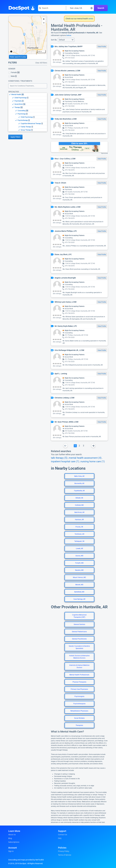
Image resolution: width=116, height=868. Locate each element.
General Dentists (79, 624)
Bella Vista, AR (79, 476)
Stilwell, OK (79, 498)
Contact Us (63, 835)
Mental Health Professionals (79, 675)
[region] (28, 35)
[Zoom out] (44, 23)
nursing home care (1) (93, 461)
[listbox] (28, 112)
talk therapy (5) (59, 458)
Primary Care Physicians (79, 689)
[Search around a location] (80, 8)
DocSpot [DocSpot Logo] (21, 8)
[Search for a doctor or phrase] (52, 8)
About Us (12, 835)
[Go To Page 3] (84, 446)
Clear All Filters (41, 63)
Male (13, 76)
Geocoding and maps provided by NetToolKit (26, 860)
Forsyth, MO (79, 563)
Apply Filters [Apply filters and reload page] (15, 137)
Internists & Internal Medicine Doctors (79, 666)
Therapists (79, 725)
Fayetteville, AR (79, 491)
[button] (66, 40)
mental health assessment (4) (85, 458)
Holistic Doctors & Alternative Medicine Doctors (79, 657)
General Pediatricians (79, 632)
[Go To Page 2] (79, 446)
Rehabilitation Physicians (79, 711)
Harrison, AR (79, 520)
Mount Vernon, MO (79, 577)
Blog (10, 838)
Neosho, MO (79, 570)
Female (14, 72)
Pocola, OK (79, 527)
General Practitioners (79, 639)
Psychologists (79, 696)
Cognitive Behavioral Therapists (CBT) (79, 616)
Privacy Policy (64, 851)
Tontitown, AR (79, 534)
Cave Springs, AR (79, 599)
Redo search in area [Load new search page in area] (18, 57)
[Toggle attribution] (11, 52)
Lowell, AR (79, 549)
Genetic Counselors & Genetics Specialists (79, 647)
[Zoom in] (44, 19)
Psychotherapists (79, 704)
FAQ (60, 838)
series (91, 19)
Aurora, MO (79, 556)
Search (101, 8)
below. (69, 35)
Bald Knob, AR (79, 512)
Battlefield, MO (79, 592)
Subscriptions (14, 842)
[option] (29, 94)
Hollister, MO (79, 505)
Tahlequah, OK (79, 541)
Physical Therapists (79, 682)
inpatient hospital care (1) (65, 461)
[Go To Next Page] (93, 446)
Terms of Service (65, 855)
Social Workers (79, 718)
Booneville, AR (79, 483)
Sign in (11, 851)
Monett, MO (79, 585)
